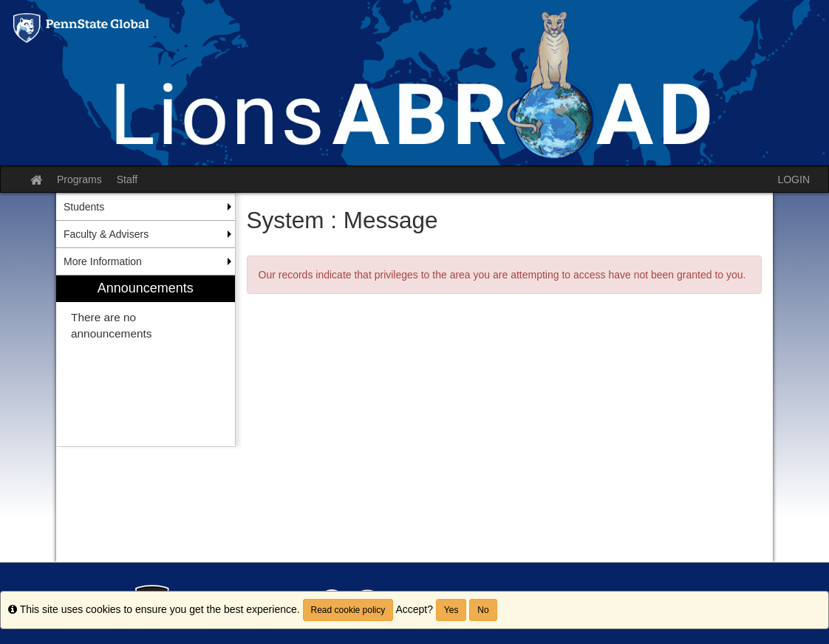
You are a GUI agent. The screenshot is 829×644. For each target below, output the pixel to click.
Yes (451, 610)
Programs (79, 179)
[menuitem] (146, 361)
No (483, 610)
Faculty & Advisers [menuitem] (106, 234)
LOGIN (794, 179)
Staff (127, 179)
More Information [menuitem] (103, 261)
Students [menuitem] (84, 207)
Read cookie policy (348, 610)
